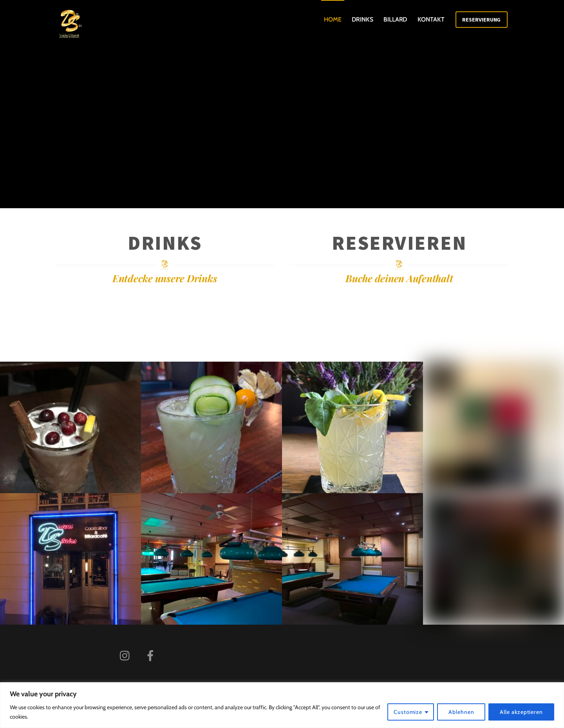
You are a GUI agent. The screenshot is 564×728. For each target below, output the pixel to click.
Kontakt (431, 19)
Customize (408, 712)
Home (333, 19)
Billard (395, 19)
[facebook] (152, 655)
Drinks (362, 19)
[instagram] (127, 655)
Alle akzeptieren (521, 712)
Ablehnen (461, 712)
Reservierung (481, 20)
